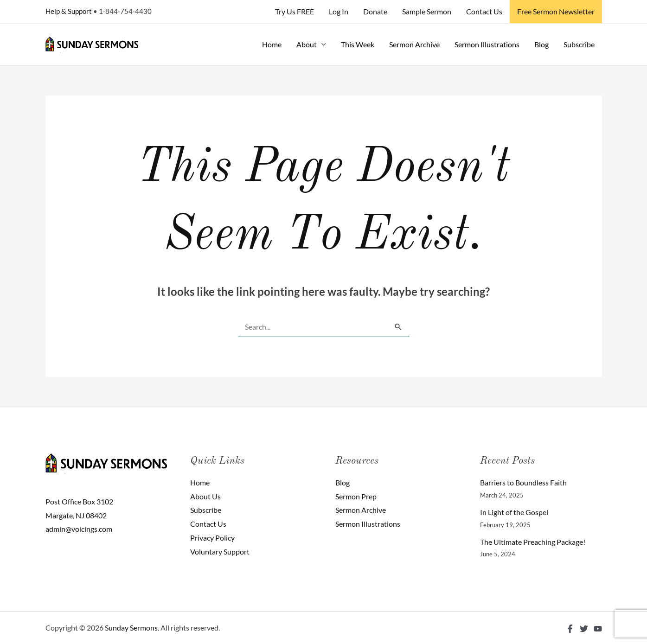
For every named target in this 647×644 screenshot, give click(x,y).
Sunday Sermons (131, 628)
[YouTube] (598, 629)
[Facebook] (570, 629)
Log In (339, 11)
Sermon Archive (414, 44)
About (307, 44)
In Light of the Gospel (514, 512)
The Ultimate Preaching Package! (533, 542)
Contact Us (484, 11)
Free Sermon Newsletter (556, 11)
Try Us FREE (295, 11)
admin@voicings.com (79, 529)
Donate (375, 11)
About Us (205, 496)
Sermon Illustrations (487, 44)
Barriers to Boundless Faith (523, 482)
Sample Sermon (427, 11)
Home (272, 44)
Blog (541, 44)
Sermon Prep (356, 496)
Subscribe (579, 44)
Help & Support (69, 11)
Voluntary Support (220, 552)
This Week (358, 44)
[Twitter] (584, 629)
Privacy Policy (212, 538)
